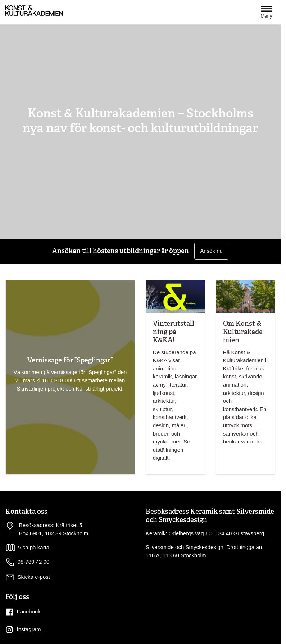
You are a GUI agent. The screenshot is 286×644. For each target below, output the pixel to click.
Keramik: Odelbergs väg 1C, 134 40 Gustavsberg (205, 533)
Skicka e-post (34, 577)
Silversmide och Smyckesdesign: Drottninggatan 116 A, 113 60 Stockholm (204, 551)
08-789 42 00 (27, 562)
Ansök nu (211, 251)
